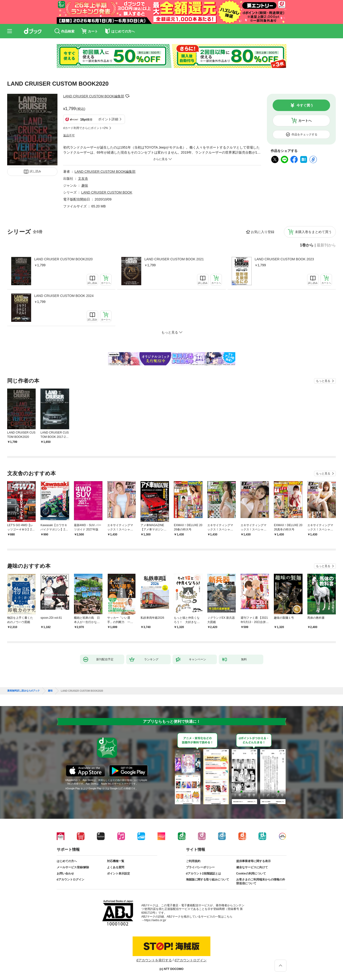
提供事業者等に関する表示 (253, 861)
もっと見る (323, 381)
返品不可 (69, 135)
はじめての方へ (67, 861)
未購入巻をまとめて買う (313, 232)
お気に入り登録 (263, 232)
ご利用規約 (193, 861)
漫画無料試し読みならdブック (23, 691)
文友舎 (83, 178)
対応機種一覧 (116, 861)
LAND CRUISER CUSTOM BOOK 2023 (284, 259)
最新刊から (326, 245)
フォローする (128, 96)
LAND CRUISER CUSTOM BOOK (107, 192)
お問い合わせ (65, 874)
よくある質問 (116, 867)
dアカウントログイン (70, 880)
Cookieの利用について (251, 874)
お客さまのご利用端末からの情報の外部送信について (261, 881)
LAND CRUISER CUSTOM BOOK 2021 (174, 259)
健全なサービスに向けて (252, 867)
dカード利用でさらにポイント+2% (86, 128)
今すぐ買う (305, 105)
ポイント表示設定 (118, 874)
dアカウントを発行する (154, 960)
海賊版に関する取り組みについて (208, 880)
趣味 (85, 185)
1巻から (307, 245)
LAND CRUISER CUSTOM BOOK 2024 (64, 296)
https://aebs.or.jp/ (155, 920)
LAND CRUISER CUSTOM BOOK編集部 (94, 96)
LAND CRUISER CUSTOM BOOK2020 (63, 259)
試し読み (35, 171)
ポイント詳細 (108, 119)
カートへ (305, 121)
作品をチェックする (304, 134)
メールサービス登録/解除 (73, 867)
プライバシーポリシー (200, 867)
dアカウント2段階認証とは (203, 874)
